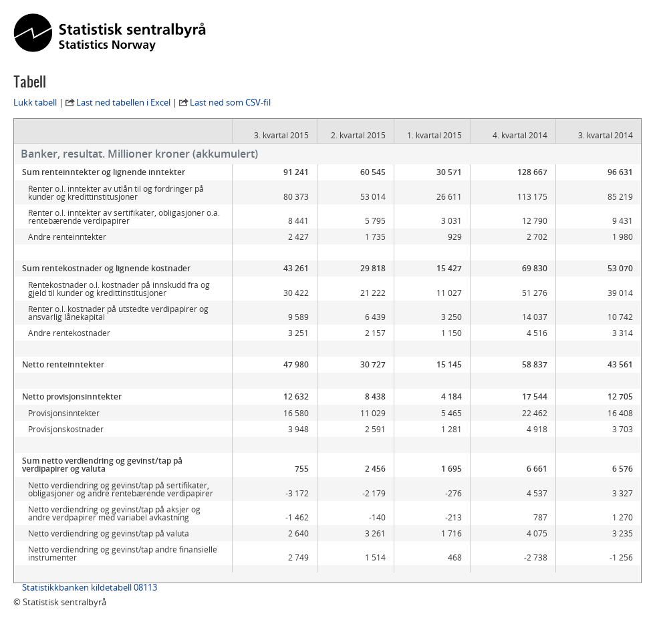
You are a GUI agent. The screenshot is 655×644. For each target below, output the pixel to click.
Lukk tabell (35, 102)
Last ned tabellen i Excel (123, 102)
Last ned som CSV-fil (230, 102)
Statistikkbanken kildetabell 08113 (90, 595)
